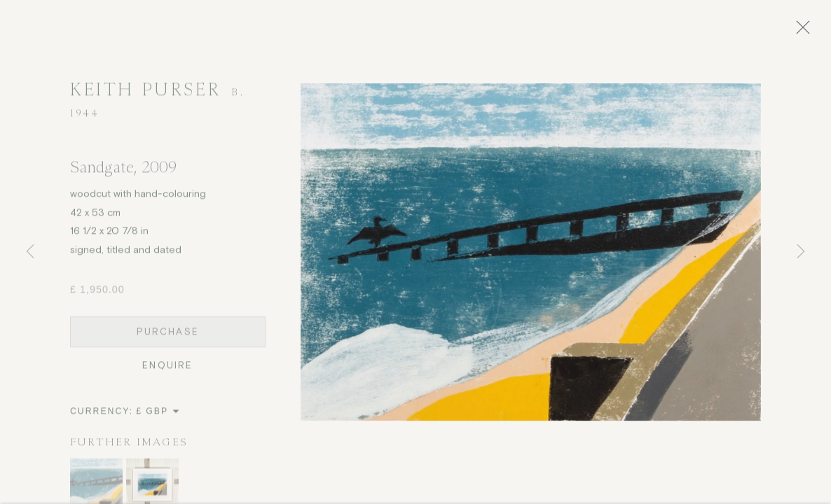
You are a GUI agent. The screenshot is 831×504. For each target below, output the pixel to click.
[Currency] (158, 416)
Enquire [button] (167, 370)
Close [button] (809, 31)
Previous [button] (30, 252)
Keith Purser (145, 94)
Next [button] (801, 252)
